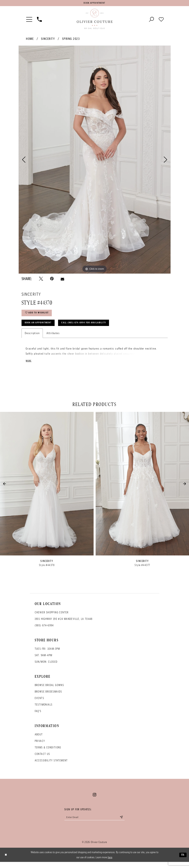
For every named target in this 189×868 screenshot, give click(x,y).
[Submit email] (126, 823)
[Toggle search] (151, 20)
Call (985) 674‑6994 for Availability (95, 327)
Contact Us (42, 759)
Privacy (40, 746)
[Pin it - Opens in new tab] (52, 280)
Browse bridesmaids (48, 696)
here (110, 863)
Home (30, 40)
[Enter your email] (95, 823)
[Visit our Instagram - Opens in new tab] (94, 800)
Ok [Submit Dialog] (183, 861)
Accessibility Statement (51, 765)
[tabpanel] (95, 161)
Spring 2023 (71, 40)
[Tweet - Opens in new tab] (41, 280)
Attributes (53, 338)
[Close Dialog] (6, 861)
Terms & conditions (48, 752)
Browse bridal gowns (49, 690)
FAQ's (38, 716)
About (39, 739)
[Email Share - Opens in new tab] (62, 280)
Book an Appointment (41, 327)
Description (32, 338)
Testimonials (44, 709)
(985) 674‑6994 (44, 630)
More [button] (29, 366)
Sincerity (48, 40)
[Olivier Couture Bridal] (95, 20)
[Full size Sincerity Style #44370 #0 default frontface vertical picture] (95, 161)
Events (39, 703)
